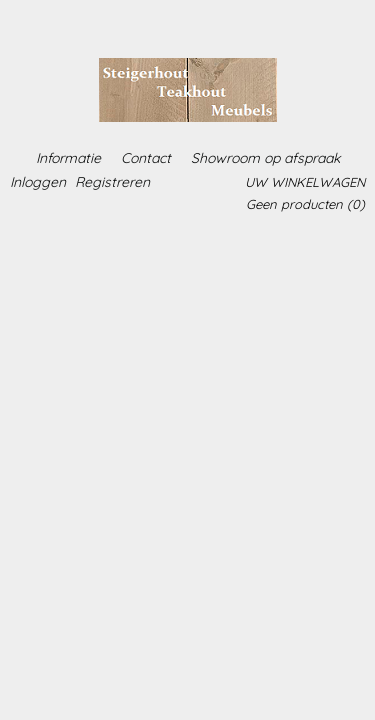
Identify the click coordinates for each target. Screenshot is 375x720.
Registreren (112, 182)
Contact (146, 158)
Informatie (68, 158)
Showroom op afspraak (265, 158)
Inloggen (38, 182)
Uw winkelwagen (305, 182)
